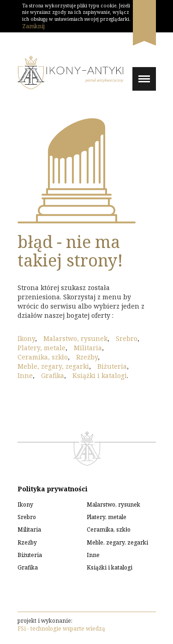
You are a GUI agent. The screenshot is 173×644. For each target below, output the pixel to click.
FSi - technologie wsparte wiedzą (61, 629)
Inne (25, 375)
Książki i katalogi (100, 375)
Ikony (26, 338)
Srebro (127, 338)
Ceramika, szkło (43, 357)
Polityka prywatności (53, 489)
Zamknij (33, 26)
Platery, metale (42, 348)
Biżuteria (112, 366)
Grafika (53, 375)
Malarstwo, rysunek (75, 338)
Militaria (88, 348)
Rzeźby (87, 357)
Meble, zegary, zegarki (53, 366)
